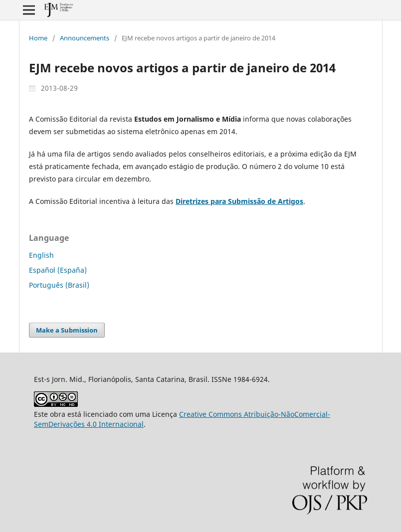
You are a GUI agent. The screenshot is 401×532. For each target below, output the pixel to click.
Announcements (85, 38)
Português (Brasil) (59, 285)
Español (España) (58, 270)
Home (38, 38)
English (41, 255)
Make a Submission (67, 330)
